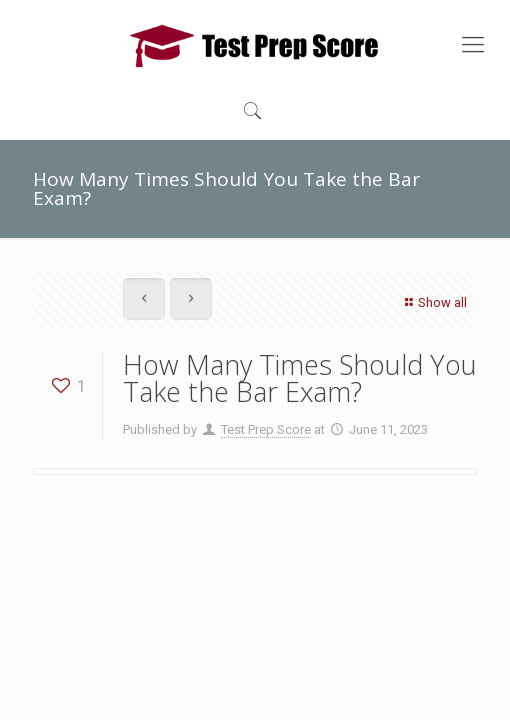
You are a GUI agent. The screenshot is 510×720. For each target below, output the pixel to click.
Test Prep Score (266, 429)
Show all (433, 302)
